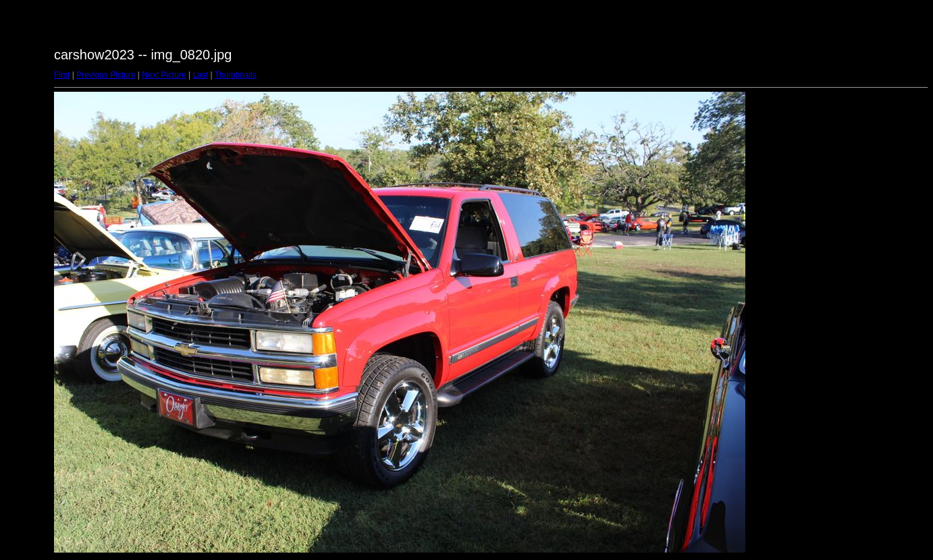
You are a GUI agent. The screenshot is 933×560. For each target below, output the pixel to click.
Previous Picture (106, 75)
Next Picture (164, 75)
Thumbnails (236, 75)
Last (200, 75)
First (62, 75)
